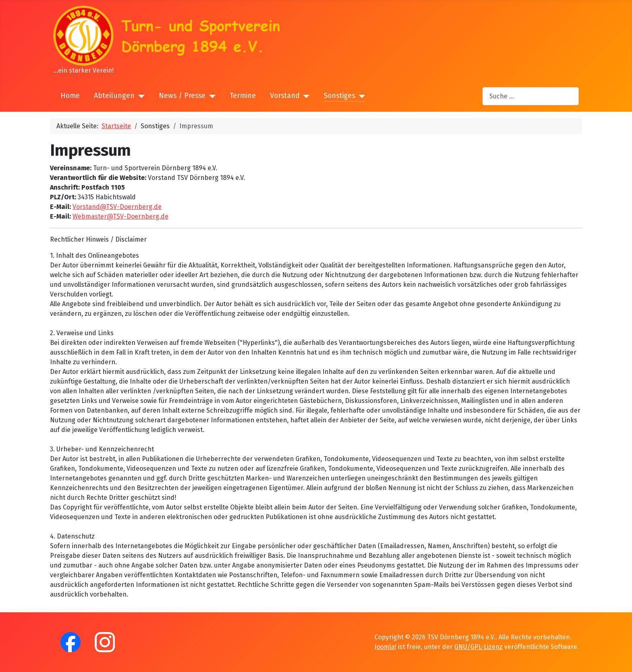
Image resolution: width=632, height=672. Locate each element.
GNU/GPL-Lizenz (478, 647)
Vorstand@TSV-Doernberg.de (117, 207)
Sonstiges (339, 96)
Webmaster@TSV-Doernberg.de (121, 216)
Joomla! (385, 647)
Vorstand (285, 96)
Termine (243, 96)
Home (70, 96)
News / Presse (182, 96)
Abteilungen (114, 96)
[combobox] (531, 96)
